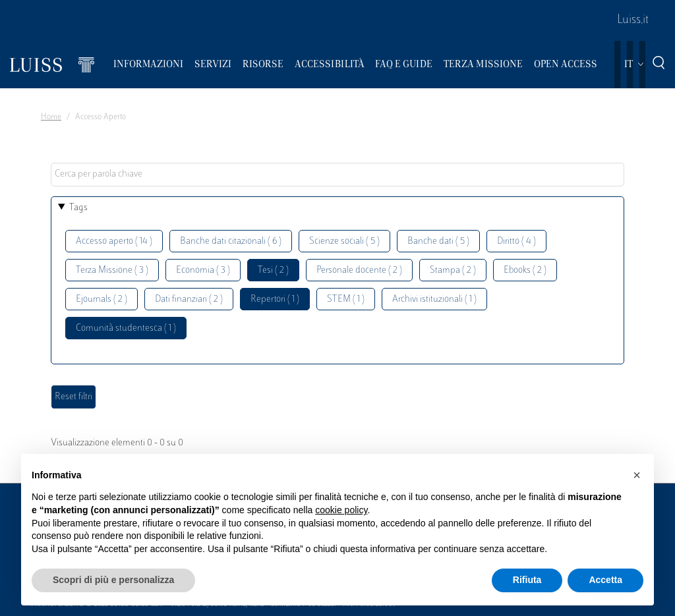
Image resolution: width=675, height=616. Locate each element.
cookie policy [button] (341, 510)
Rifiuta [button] (527, 580)
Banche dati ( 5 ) (438, 241)
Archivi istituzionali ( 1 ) (434, 299)
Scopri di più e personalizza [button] (113, 580)
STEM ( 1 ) (346, 299)
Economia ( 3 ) (203, 270)
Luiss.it (633, 20)
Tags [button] (78, 208)
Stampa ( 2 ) (453, 270)
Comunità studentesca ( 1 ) (126, 328)
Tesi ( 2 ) (273, 270)
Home (51, 117)
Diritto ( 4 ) (516, 241)
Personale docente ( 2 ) (359, 270)
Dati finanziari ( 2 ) (189, 299)
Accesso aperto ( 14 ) (114, 241)
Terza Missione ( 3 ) (112, 270)
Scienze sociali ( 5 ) (344, 241)
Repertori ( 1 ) (275, 299)
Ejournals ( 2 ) (102, 299)
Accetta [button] (605, 580)
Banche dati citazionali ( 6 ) (231, 241)
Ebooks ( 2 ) (525, 270)
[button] (637, 475)
